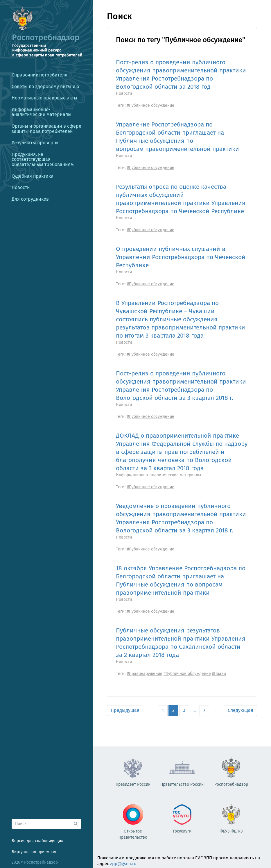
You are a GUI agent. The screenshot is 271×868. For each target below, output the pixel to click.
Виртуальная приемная (34, 852)
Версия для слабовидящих (37, 841)
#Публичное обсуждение (151, 105)
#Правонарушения (145, 674)
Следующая (241, 710)
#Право (219, 674)
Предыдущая (125, 710)
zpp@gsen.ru (123, 864)
